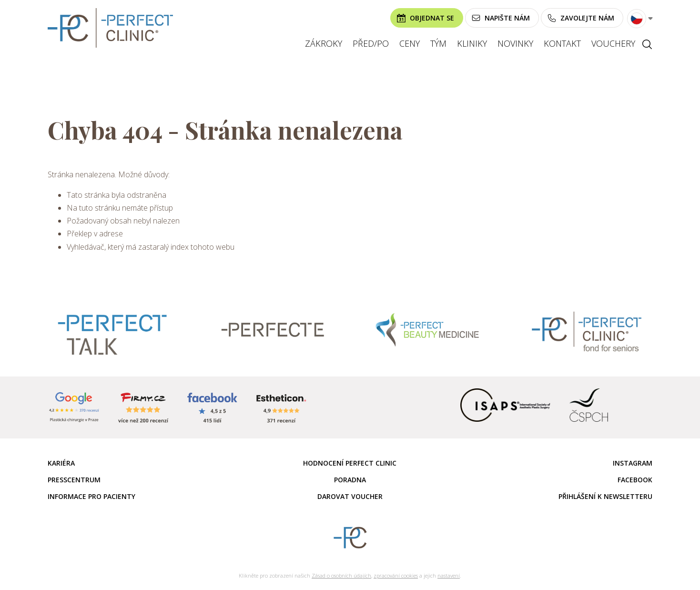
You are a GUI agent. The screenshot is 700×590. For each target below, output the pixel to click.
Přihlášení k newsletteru (605, 496)
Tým (438, 43)
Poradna (350, 480)
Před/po (371, 43)
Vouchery (613, 43)
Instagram (633, 463)
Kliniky (472, 43)
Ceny (410, 43)
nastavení (449, 575)
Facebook (635, 480)
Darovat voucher (350, 496)
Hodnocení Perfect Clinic (350, 463)
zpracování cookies (396, 575)
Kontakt (562, 43)
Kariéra (61, 463)
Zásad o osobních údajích (341, 575)
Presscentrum (74, 480)
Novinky (515, 43)
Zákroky (324, 43)
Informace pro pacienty (91, 496)
